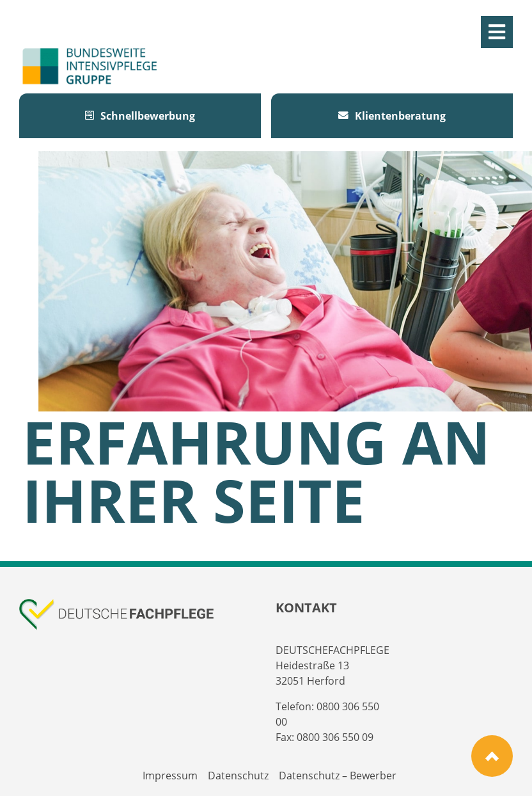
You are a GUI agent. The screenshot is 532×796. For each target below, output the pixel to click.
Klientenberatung (392, 116)
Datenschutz (238, 776)
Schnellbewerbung (140, 116)
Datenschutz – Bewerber (338, 776)
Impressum (170, 776)
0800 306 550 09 (335, 737)
